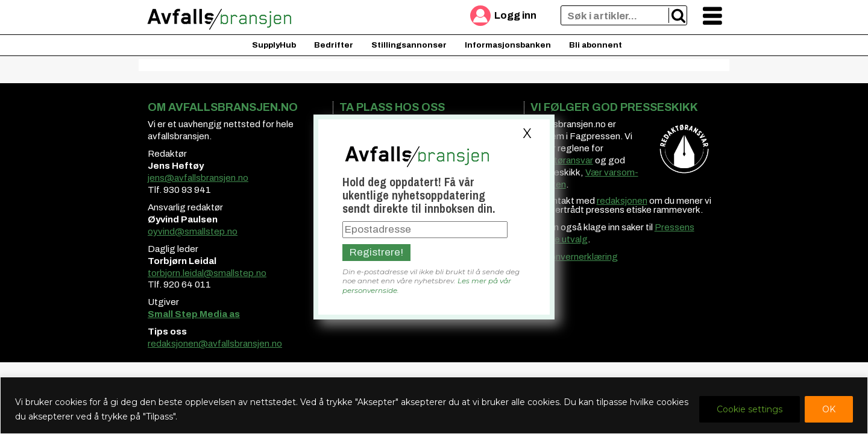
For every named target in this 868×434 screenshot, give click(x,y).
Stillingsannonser (409, 45)
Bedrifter (334, 45)
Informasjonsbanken (508, 45)
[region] (434, 405)
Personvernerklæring (574, 257)
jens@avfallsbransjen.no (198, 178)
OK (829, 409)
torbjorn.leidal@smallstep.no (207, 273)
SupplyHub (274, 45)
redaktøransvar (562, 160)
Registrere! (376, 252)
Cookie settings (750, 409)
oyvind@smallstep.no (193, 231)
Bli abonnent (596, 45)
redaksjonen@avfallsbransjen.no (215, 344)
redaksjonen (622, 201)
